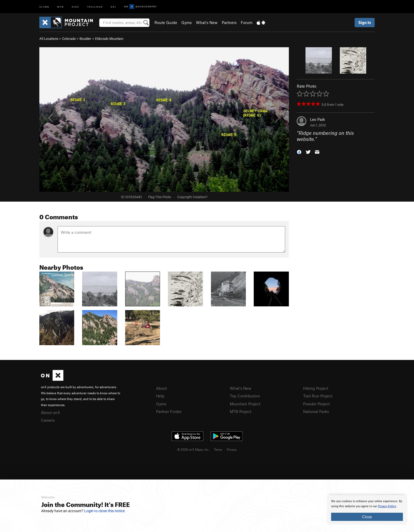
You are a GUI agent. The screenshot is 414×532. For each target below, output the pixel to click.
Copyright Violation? (192, 197)
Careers (48, 420)
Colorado (69, 39)
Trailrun (95, 6)
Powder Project (316, 404)
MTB (61, 6)
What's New (207, 22)
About (161, 388)
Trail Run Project (318, 396)
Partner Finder (169, 411)
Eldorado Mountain (109, 39)
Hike (76, 6)
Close (367, 517)
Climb (44, 6)
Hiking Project (316, 388)
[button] (299, 151)
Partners (229, 22)
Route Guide (166, 22)
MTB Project (241, 411)
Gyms (187, 22)
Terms (218, 449)
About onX (50, 412)
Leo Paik (317, 119)
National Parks (316, 411)
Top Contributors (245, 396)
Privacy (232, 449)
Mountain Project (245, 404)
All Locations (49, 39)
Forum (247, 22)
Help (160, 396)
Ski (113, 6)
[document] (367, 510)
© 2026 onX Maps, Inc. (193, 449)
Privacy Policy (387, 506)
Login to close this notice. (105, 511)
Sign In (365, 22)
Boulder (85, 39)
